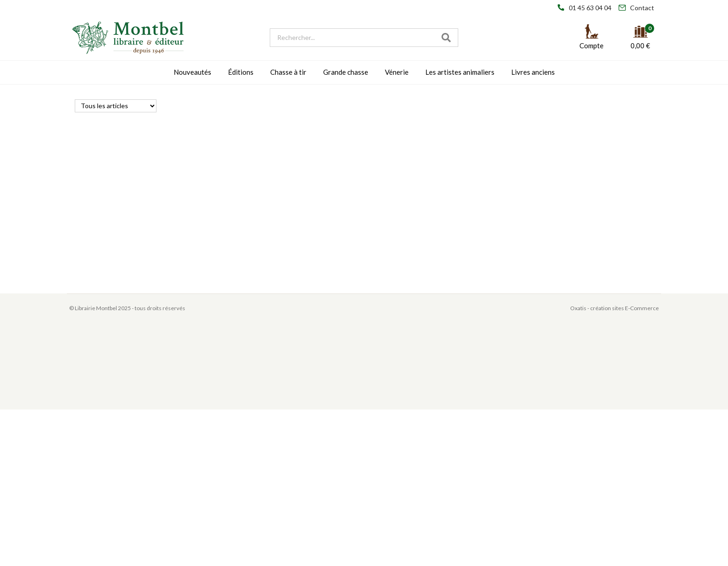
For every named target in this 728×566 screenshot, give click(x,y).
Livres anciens (533, 72)
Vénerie (397, 72)
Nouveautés (192, 72)
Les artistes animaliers (460, 72)
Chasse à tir (288, 72)
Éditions (241, 72)
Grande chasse (346, 72)
